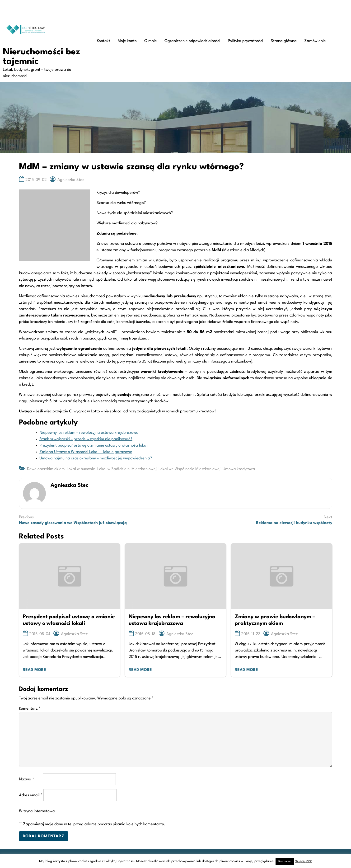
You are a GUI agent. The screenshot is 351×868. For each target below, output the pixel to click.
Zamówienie (315, 41)
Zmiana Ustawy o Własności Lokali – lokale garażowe (86, 452)
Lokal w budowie (81, 469)
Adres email (31, 795)
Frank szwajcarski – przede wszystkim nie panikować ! (86, 439)
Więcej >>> (304, 861)
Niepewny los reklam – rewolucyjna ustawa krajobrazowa (89, 433)
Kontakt (103, 41)
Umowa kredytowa (239, 469)
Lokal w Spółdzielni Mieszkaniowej (127, 469)
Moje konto (127, 41)
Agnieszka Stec (71, 180)
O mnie (151, 41)
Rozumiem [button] (285, 861)
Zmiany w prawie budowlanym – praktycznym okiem (275, 620)
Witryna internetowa (37, 811)
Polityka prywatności (246, 41)
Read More (34, 670)
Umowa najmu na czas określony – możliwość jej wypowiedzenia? (96, 458)
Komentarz (30, 709)
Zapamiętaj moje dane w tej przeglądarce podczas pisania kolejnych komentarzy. (94, 824)
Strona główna (284, 41)
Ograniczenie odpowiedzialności (192, 41)
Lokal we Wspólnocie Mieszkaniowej (190, 469)
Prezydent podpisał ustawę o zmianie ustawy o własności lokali (94, 446)
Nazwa (27, 779)
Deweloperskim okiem (46, 469)
